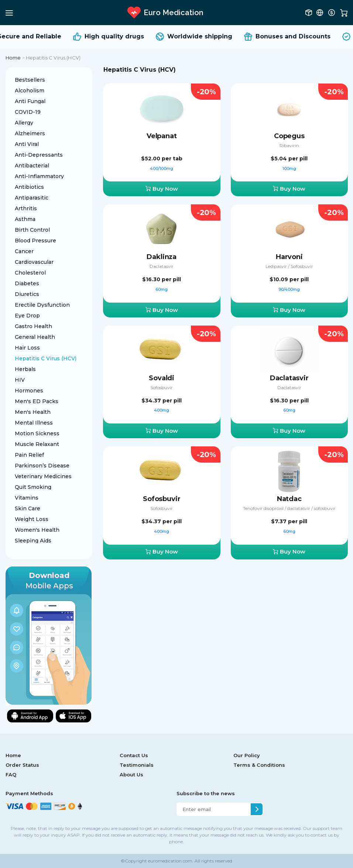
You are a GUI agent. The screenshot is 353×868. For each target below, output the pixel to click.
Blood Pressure (35, 241)
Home (13, 58)
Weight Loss (32, 519)
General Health (35, 337)
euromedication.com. (170, 861)
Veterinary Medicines (43, 476)
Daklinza (162, 257)
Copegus (289, 136)
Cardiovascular (34, 262)
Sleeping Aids (33, 541)
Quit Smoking (33, 487)
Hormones (29, 391)
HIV (20, 380)
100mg (289, 169)
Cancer (24, 251)
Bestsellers (30, 80)
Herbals (25, 369)
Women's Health (37, 530)
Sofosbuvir (162, 387)
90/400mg (289, 289)
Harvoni (289, 257)
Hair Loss (27, 348)
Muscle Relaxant (37, 444)
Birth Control (32, 230)
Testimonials (137, 765)
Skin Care (28, 508)
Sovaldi (162, 378)
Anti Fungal (30, 101)
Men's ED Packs (37, 401)
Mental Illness (34, 423)
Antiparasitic (32, 198)
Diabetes (27, 283)
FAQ (11, 775)
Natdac (289, 499)
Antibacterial (32, 166)
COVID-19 (28, 112)
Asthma (25, 219)
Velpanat (162, 136)
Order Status (22, 765)
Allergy (24, 123)
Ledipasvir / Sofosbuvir (289, 266)
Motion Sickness (37, 433)
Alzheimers (30, 133)
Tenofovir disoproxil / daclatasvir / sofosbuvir (289, 508)
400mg (162, 410)
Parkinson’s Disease (42, 466)
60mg (162, 289)
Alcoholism (30, 91)
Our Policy (247, 755)
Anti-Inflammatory (39, 176)
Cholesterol (30, 273)
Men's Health (33, 412)
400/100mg (162, 169)
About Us (131, 775)
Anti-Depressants (39, 155)
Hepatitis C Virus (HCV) (46, 358)
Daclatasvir (162, 266)
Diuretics (27, 294)
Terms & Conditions (259, 765)
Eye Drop (27, 316)
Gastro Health (33, 326)
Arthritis (26, 208)
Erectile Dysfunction (42, 305)
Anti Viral (27, 144)
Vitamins (27, 498)
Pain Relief (29, 455)
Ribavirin (289, 145)
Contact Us (134, 755)
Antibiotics (29, 187)
